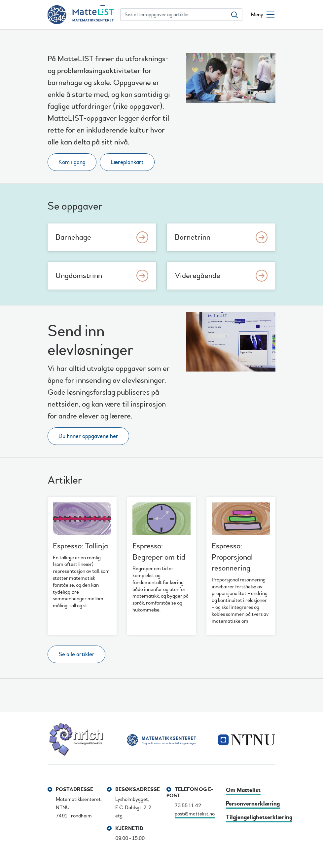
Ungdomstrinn (79, 276)
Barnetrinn (193, 237)
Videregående (197, 276)
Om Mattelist (243, 790)
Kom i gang (72, 162)
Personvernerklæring (253, 804)
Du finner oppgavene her (88, 436)
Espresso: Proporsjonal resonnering (232, 557)
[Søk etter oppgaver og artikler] (174, 15)
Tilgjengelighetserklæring (259, 817)
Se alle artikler (76, 654)
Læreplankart (127, 162)
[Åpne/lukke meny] (263, 15)
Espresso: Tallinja (80, 546)
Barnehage (73, 237)
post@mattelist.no (195, 814)
